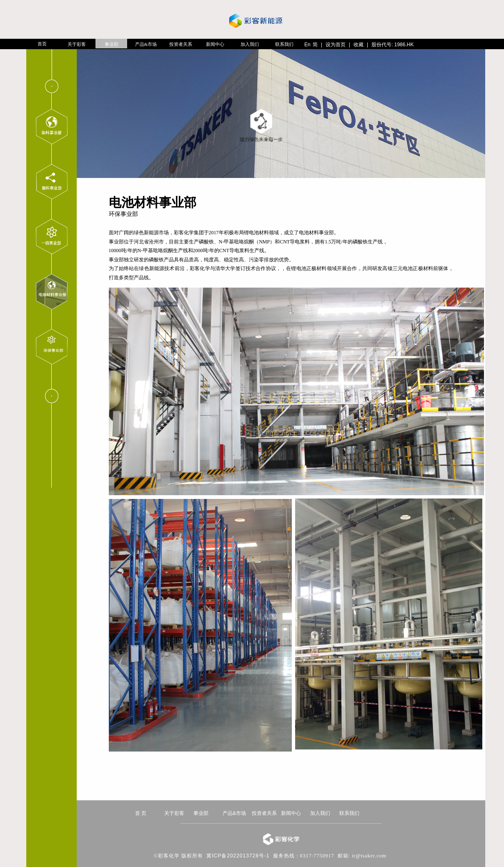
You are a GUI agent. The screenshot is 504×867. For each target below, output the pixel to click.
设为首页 (336, 45)
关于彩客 (77, 44)
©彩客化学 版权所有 (178, 856)
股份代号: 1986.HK (392, 45)
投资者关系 (181, 44)
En (307, 45)
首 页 (141, 813)
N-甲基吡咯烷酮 (237, 242)
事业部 (112, 44)
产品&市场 (146, 44)
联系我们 (284, 44)
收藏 (359, 45)
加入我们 (250, 44)
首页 (42, 44)
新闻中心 (215, 44)
